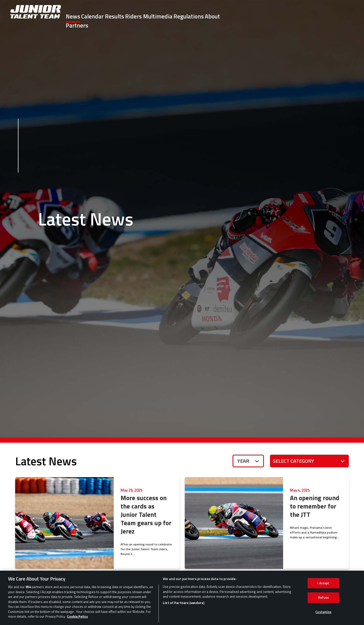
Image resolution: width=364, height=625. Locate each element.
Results (164, 16)
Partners (330, 16)
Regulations (267, 16)
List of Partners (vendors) (184, 612)
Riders (193, 16)
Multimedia (226, 16)
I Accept (323, 592)
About (301, 16)
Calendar (132, 16)
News (103, 16)
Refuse (324, 606)
